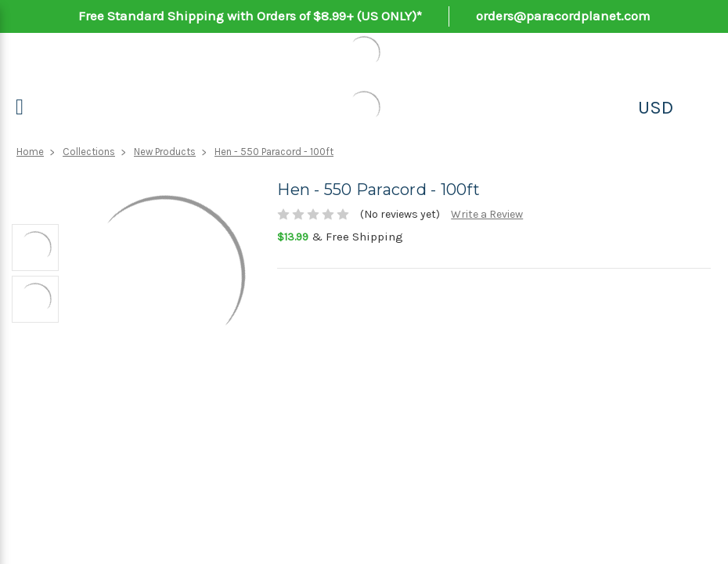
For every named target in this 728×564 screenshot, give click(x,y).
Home (30, 152)
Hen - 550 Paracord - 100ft (274, 152)
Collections (89, 152)
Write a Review (487, 214)
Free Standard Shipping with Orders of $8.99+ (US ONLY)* (250, 16)
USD (656, 107)
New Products (165, 152)
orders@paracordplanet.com (563, 16)
